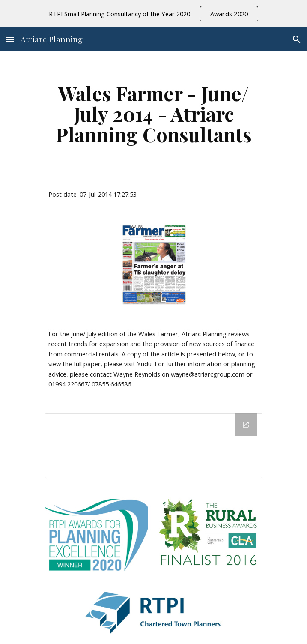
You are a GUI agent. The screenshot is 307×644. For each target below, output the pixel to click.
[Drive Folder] (153, 446)
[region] (153, 14)
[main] (153, 114)
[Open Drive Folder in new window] (246, 425)
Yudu (144, 364)
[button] (10, 39)
